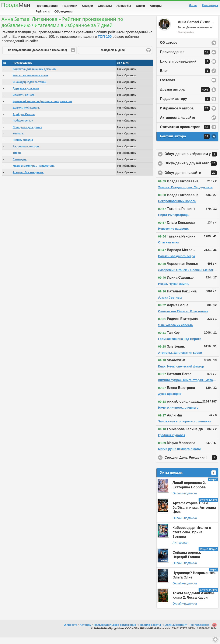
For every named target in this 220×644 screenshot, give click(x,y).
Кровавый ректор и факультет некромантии (42, 108)
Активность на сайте (177, 124)
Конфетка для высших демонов (34, 76)
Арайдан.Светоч (24, 121)
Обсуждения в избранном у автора (192, 161)
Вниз (215, 639)
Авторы (156, 6)
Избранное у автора (185, 115)
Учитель (18, 140)
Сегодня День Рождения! (192, 464)
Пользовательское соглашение (115, 631)
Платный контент (175, 631)
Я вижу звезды (23, 146)
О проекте (70, 631)
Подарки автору (185, 106)
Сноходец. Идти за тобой (30, 89)
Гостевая (167, 87)
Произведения (47, 6)
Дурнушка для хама (26, 95)
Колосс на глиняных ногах (31, 82)
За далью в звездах (26, 153)
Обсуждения (64, 11)
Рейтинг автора (185, 143)
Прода (16, 5)
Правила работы (150, 631)
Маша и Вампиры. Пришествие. (34, 172)
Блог (185, 77)
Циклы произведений (185, 68)
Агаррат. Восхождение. (28, 179)
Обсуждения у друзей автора (192, 170)
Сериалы (105, 6)
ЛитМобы (124, 6)
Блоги (140, 6)
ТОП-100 (105, 43)
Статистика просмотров (185, 134)
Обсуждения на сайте (192, 179)
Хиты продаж (188, 479)
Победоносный (23, 127)
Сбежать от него (24, 101)
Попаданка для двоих (27, 134)
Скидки (88, 6)
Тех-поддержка (199, 631)
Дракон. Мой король (26, 114)
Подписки (70, 6)
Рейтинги (43, 11)
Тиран (17, 159)
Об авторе (169, 49)
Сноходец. (20, 166)
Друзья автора (185, 96)
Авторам (86, 631)
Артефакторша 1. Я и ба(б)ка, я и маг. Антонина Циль (194, 514)
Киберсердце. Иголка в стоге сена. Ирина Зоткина (192, 539)
